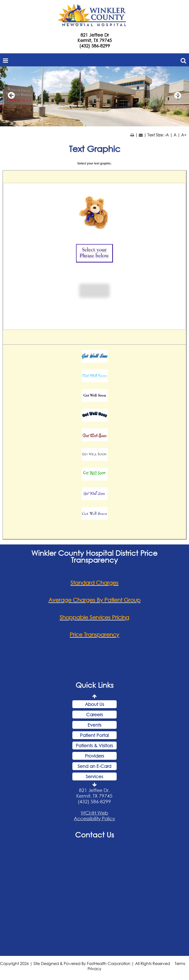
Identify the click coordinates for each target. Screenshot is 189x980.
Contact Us (94, 834)
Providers (94, 756)
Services (94, 776)
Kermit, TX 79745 (95, 40)
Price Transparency (94, 635)
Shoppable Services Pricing (94, 617)
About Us (94, 704)
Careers (94, 715)
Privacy (94, 969)
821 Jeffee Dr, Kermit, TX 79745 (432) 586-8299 (94, 796)
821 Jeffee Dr (95, 35)
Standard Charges (94, 583)
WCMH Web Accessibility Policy (94, 816)
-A (167, 135)
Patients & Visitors (94, 746)
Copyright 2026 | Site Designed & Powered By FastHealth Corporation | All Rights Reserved (85, 963)
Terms (180, 963)
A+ (184, 135)
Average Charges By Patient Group (94, 600)
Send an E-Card (94, 766)
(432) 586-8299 (95, 46)
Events (94, 725)
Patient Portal (94, 735)
